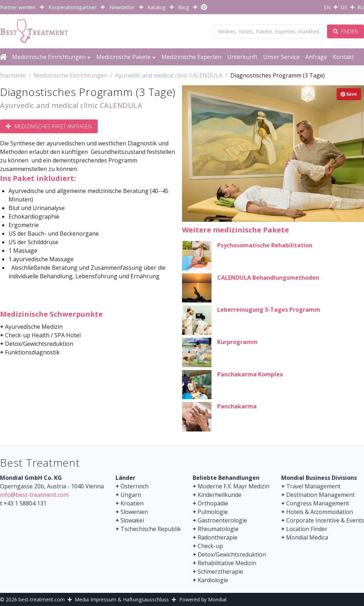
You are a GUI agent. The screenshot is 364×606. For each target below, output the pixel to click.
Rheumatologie (218, 529)
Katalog (156, 7)
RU (361, 7)
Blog (183, 7)
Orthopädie (213, 503)
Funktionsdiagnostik (32, 352)
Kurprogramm (237, 342)
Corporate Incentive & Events (325, 520)
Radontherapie (218, 537)
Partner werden (18, 7)
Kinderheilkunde (220, 495)
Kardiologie (213, 580)
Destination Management (320, 495)
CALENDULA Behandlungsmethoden (268, 278)
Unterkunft (242, 57)
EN (327, 7)
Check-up (210, 546)
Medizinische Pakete (126, 57)
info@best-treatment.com (34, 495)
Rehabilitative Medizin (227, 563)
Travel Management (313, 486)
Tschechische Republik (151, 529)
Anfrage (316, 57)
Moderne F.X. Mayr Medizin (234, 486)
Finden (346, 31)
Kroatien (132, 503)
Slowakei (132, 520)
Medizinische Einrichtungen (51, 57)
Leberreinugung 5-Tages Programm (269, 310)
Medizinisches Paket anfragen (49, 126)
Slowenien (134, 512)
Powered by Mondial (203, 599)
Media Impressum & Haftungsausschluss (122, 599)
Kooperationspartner (72, 7)
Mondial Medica (307, 537)
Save (349, 94)
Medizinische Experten (191, 57)
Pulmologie (213, 512)
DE (344, 7)
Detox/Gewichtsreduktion (39, 344)
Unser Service (281, 57)
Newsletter (122, 7)
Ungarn (131, 495)
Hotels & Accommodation (320, 512)
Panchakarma (237, 406)
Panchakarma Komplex (250, 374)
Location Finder (307, 529)
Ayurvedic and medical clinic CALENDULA (71, 105)
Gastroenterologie (222, 520)
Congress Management (318, 503)
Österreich (135, 486)
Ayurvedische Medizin (34, 327)
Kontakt (343, 57)
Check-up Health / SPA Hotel (43, 335)
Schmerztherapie (220, 572)
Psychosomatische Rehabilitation (265, 245)
